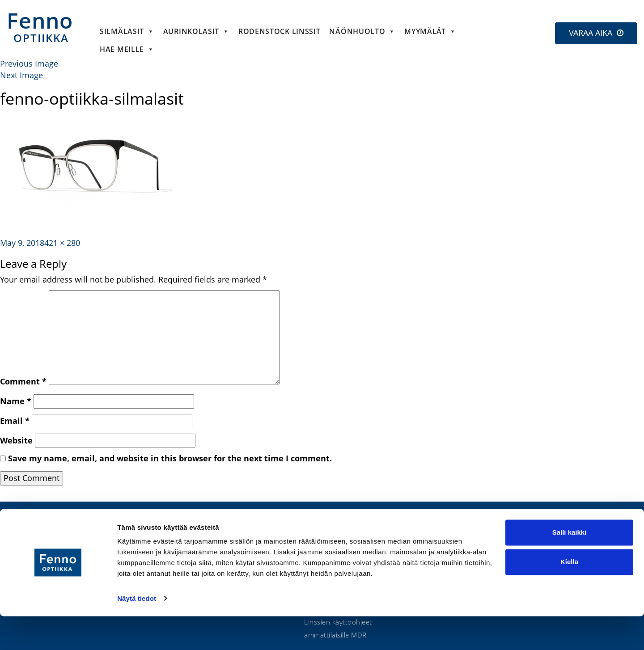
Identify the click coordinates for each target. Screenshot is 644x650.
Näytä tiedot (137, 632)
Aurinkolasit (196, 31)
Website (16, 440)
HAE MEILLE (127, 49)
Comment (23, 381)
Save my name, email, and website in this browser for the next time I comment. (170, 458)
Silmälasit (127, 31)
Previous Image (29, 63)
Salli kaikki (570, 567)
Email (15, 421)
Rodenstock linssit (280, 31)
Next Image (21, 75)
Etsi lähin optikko (587, 534)
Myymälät (430, 31)
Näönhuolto (362, 31)
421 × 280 (62, 243)
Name (16, 401)
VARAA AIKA (591, 33)
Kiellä (569, 596)
